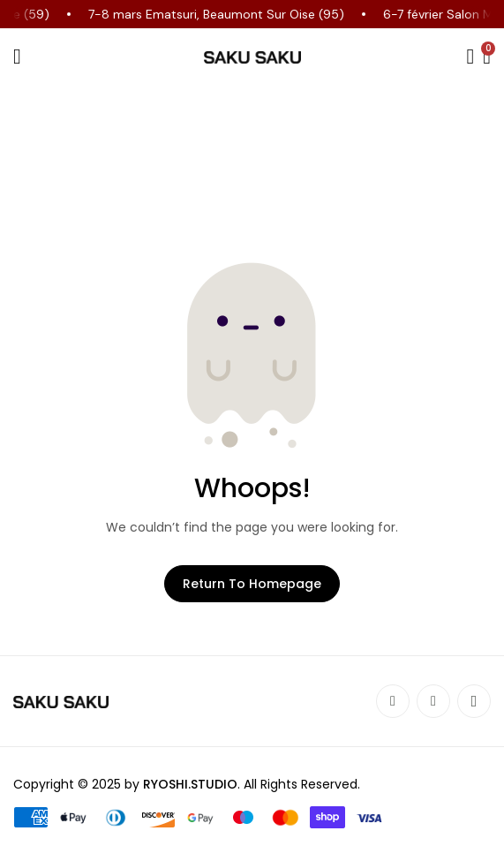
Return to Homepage (252, 584)
